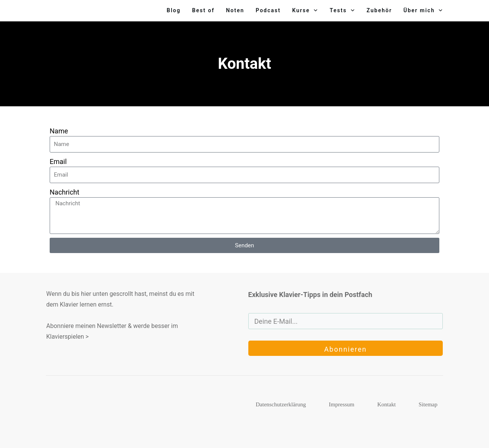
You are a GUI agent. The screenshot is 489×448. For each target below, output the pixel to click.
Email (58, 162)
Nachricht (65, 192)
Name (59, 131)
